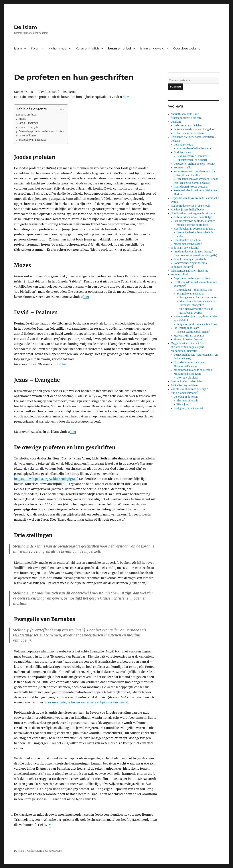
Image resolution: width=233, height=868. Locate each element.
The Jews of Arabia (187, 401)
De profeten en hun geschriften (192, 278)
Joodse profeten (27, 115)
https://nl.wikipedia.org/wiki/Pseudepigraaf (46, 479)
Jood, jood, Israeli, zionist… (189, 408)
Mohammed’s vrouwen (187, 374)
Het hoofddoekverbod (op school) (190, 206)
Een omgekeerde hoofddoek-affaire (194, 221)
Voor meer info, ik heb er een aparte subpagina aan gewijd (86, 702)
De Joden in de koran (186, 397)
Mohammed (58, 48)
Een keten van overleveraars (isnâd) (197, 179)
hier (126, 97)
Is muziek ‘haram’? (182, 267)
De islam (25, 27)
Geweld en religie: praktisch (190, 259)
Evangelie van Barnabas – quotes (199, 297)
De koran (176, 141)
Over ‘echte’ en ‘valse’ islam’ (187, 382)
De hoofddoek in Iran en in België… (194, 217)
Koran (35, 48)
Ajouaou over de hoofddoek (192, 225)
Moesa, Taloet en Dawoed (188, 340)
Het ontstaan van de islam (189, 133)
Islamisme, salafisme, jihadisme (189, 271)
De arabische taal (183, 145)
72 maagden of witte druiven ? (194, 149)
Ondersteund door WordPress (45, 851)
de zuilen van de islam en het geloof (194, 129)
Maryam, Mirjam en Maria (189, 336)
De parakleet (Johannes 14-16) (194, 290)
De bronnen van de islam (188, 126)
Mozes (22, 119)
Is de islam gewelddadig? (185, 248)
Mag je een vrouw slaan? (188, 244)
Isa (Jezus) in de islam (186, 328)
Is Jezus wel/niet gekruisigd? (193, 332)
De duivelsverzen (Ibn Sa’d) (193, 156)
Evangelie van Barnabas (32, 140)
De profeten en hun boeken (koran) (194, 164)
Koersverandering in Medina (190, 263)
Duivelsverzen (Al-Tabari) (192, 160)
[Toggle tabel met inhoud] (60, 110)
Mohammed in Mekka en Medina (193, 370)
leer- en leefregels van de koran (192, 183)
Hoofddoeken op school (187, 240)
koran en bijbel (120, 48)
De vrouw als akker (187, 378)
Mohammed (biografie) (184, 351)
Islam (18, 48)
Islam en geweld (152, 48)
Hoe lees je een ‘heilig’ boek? (187, 210)
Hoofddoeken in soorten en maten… (195, 229)
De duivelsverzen (183, 152)
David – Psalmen (28, 123)
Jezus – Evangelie (29, 127)
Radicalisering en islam (184, 385)
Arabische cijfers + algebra (186, 118)
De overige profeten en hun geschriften (41, 131)
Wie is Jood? (183, 404)
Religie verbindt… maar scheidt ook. (197, 324)
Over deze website (187, 48)
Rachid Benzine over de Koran (191, 187)
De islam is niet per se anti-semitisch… (193, 137)
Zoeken (175, 87)
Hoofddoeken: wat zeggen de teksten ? (193, 213)
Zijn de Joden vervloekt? (185, 393)
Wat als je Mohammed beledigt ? (189, 389)
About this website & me (185, 114)
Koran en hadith (87, 48)
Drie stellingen (27, 136)
